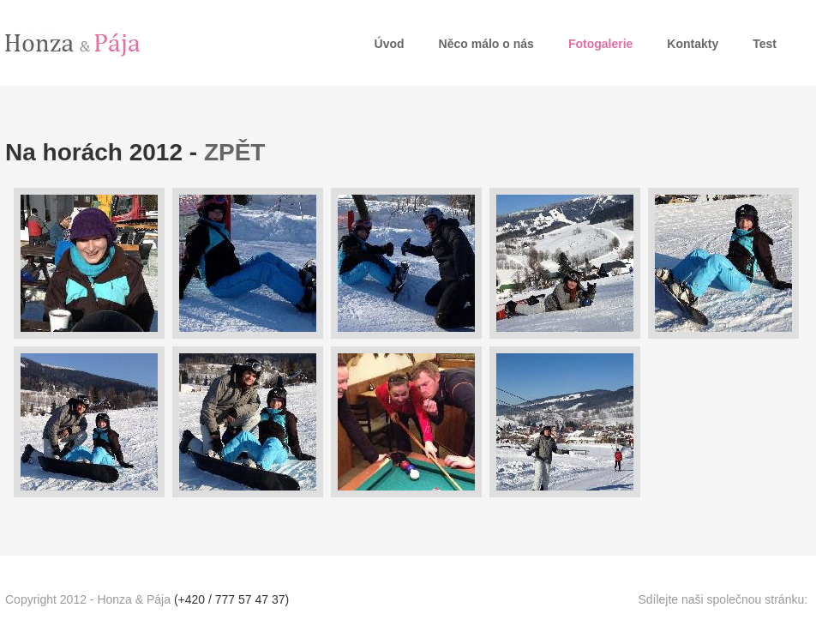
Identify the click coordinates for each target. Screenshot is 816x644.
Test (765, 44)
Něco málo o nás (486, 44)
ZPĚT (235, 152)
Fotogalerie (600, 44)
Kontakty (693, 44)
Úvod (390, 44)
